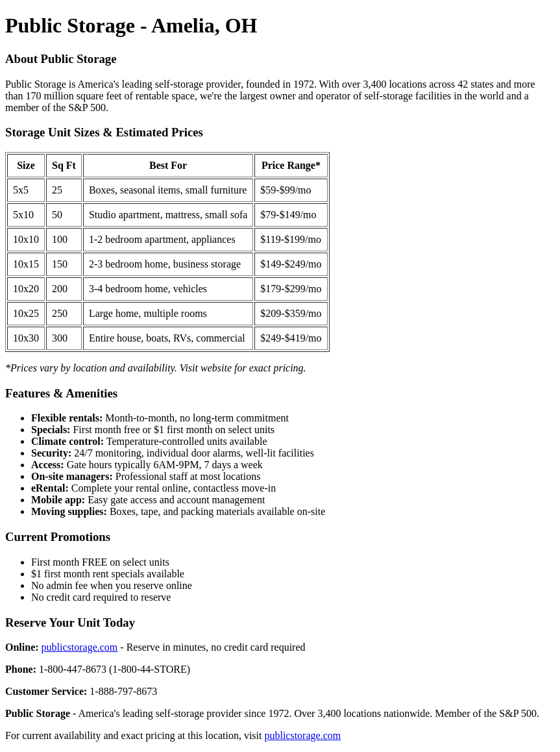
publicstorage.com (80, 647)
